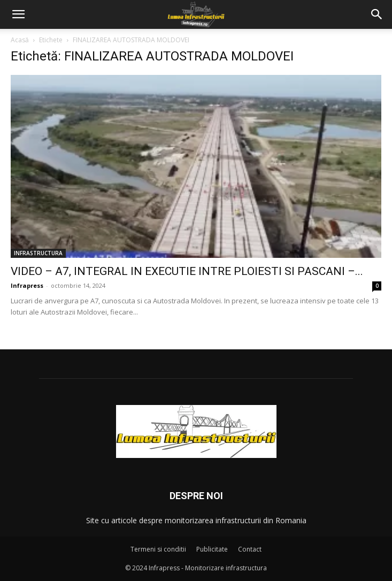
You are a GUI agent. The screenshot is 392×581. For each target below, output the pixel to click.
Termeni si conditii (158, 549)
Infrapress (27, 285)
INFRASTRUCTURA (38, 253)
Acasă (20, 40)
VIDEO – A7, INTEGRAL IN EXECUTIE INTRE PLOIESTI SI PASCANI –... (187, 271)
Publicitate (212, 549)
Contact (250, 549)
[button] (18, 14)
